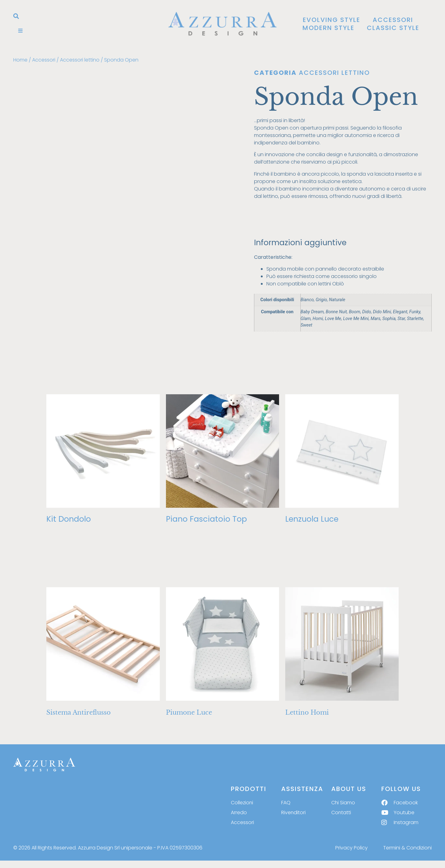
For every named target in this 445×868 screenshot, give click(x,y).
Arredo (239, 812)
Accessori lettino (80, 60)
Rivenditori (294, 812)
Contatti (341, 812)
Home (20, 60)
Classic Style (393, 28)
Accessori (393, 20)
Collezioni (242, 803)
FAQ (286, 803)
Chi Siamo (343, 803)
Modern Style (328, 28)
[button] (16, 16)
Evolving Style (332, 20)
